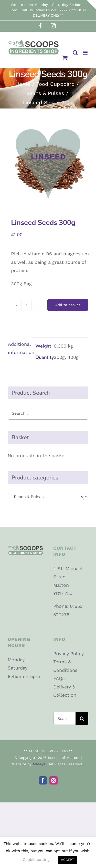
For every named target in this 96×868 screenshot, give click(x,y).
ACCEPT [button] (67, 860)
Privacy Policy (68, 653)
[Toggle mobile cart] (65, 57)
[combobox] (48, 497)
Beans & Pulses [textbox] (46, 497)
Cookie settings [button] (37, 860)
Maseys (39, 764)
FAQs (59, 678)
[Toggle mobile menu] (86, 53)
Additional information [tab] (18, 348)
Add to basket (68, 305)
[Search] (82, 718)
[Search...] (65, 718)
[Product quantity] (27, 305)
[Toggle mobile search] (75, 53)
